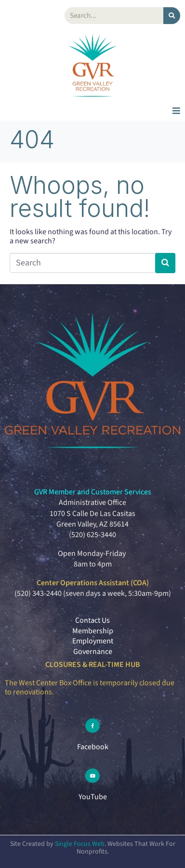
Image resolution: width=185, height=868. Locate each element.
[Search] (172, 16)
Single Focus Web (80, 844)
